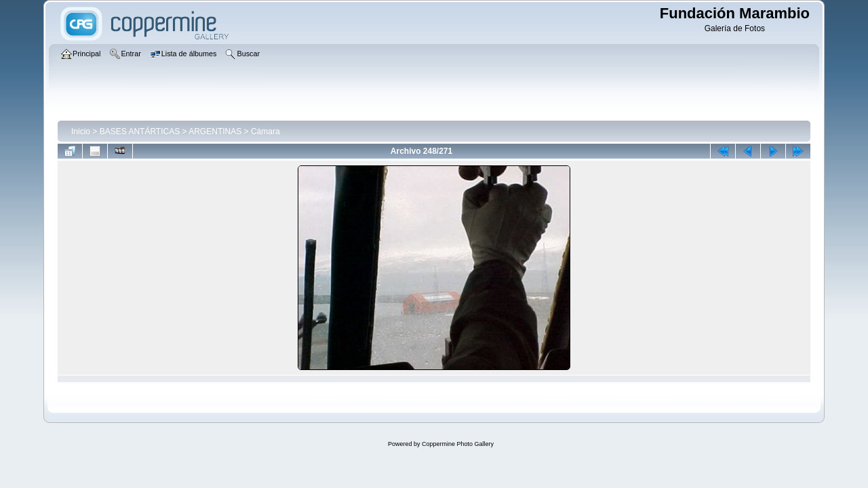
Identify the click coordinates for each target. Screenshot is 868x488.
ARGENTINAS (215, 131)
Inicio (81, 131)
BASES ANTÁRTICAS (140, 131)
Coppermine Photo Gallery (458, 444)
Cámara (265, 131)
